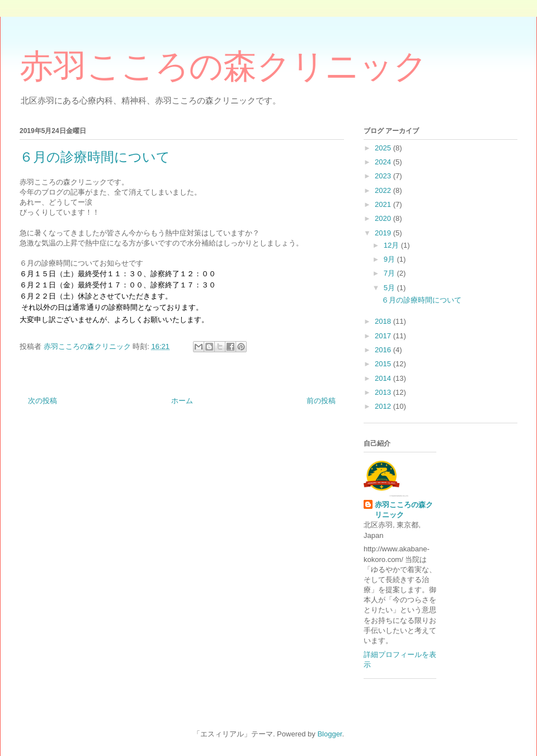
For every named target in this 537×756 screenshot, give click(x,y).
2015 (384, 364)
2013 (384, 392)
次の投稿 (43, 401)
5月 (390, 288)
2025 (384, 148)
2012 (384, 406)
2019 (384, 233)
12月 (392, 245)
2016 (384, 350)
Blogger (329, 734)
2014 (384, 378)
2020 (384, 218)
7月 (390, 273)
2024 (384, 162)
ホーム (182, 401)
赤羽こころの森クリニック (223, 67)
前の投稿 (321, 401)
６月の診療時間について (421, 300)
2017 (384, 336)
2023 (384, 176)
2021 (384, 204)
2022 (384, 190)
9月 (390, 259)
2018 (384, 321)
